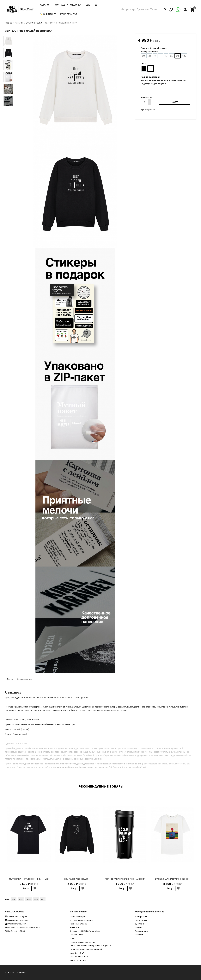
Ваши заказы (141, 920)
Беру (26, 888)
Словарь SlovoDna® (79, 957)
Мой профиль (141, 916)
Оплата (139, 927)
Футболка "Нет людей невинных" (29, 879)
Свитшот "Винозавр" (77, 879)
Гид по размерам (151, 77)
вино (21, 899)
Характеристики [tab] (25, 679)
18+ (97, 5)
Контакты (140, 935)
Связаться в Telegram (16, 916)
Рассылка (74, 927)
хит (43, 899)
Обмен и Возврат (78, 916)
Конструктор (69, 14)
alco (36, 899)
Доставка (140, 924)
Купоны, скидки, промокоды (82, 942)
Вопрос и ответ (142, 931)
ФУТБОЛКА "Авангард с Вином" (173, 879)
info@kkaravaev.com (15, 924)
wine (29, 899)
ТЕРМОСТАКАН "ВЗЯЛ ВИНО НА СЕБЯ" (125, 879)
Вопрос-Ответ (77, 935)
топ (14, 899)
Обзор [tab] (10, 679)
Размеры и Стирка (78, 924)
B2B (88, 5)
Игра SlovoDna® (77, 953)
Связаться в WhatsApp (16, 920)
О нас (73, 938)
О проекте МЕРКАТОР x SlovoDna (85, 931)
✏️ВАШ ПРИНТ (48, 14)
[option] (29, 842)
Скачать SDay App (78, 960)
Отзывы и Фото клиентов (82, 920)
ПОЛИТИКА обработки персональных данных (91, 946)
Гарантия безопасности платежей (86, 949)
